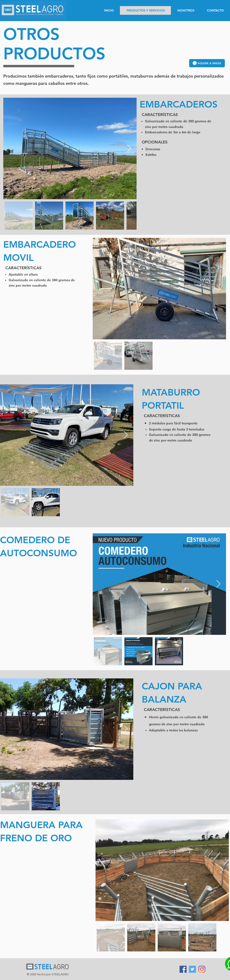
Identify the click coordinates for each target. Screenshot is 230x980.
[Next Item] (129, 149)
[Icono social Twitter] (192, 969)
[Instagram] (202, 969)
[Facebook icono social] (183, 969)
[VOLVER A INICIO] (207, 63)
